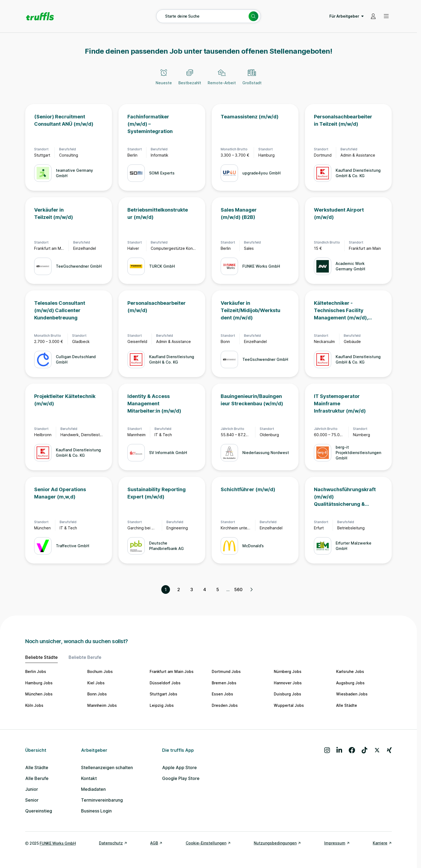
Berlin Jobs (36, 671)
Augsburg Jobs (350, 683)
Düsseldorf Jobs (165, 683)
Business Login (96, 811)
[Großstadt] (252, 80)
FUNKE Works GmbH (58, 843)
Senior (32, 800)
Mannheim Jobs (102, 705)
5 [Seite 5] (218, 590)
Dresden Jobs (225, 705)
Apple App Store (179, 767)
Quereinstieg (39, 811)
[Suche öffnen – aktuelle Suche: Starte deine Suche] (208, 16)
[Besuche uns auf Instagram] (327, 750)
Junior (32, 789)
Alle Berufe (37, 778)
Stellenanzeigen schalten (107, 767)
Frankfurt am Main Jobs (172, 671)
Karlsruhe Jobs (350, 671)
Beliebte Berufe (85, 657)
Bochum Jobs (100, 671)
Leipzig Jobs (162, 705)
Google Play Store (181, 778)
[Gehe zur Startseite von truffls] (40, 16)
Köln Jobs (34, 705)
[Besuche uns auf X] (377, 750)
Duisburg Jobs (287, 694)
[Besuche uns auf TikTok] (364, 750)
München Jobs (39, 694)
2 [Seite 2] (179, 590)
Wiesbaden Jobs (352, 694)
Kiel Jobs (96, 683)
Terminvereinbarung (102, 800)
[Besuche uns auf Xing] (389, 750)
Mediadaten (93, 789)
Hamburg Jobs (39, 683)
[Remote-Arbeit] (222, 80)
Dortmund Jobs (226, 671)
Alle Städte (347, 705)
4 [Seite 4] (205, 590)
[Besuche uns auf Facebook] (352, 750)
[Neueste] (164, 80)
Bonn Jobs (97, 694)
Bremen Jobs (224, 683)
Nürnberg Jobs (288, 671)
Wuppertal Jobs (289, 705)
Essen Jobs (222, 694)
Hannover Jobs (288, 683)
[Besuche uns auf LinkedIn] (339, 750)
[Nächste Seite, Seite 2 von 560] (251, 590)
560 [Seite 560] (238, 590)
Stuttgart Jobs (163, 694)
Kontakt (89, 778)
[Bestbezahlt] (190, 80)
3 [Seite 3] (192, 590)
